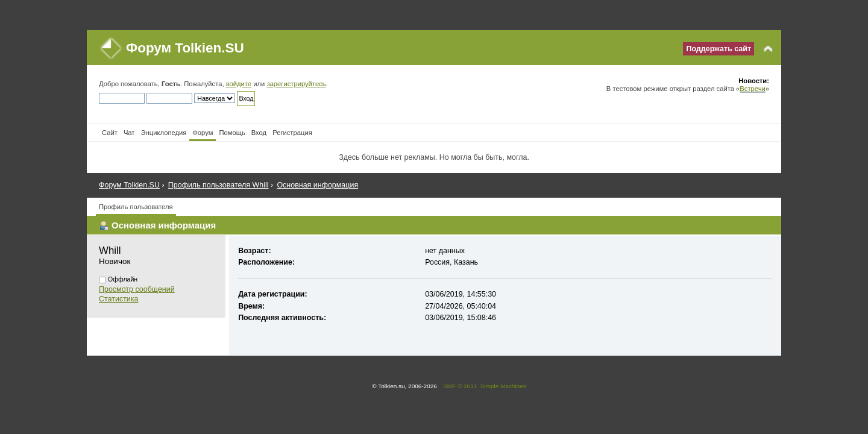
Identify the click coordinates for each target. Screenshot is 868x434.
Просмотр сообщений (137, 289)
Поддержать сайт (719, 49)
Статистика (119, 299)
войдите (239, 84)
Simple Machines (503, 386)
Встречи (752, 89)
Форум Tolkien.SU (185, 48)
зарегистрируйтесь (296, 84)
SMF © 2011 (460, 386)
